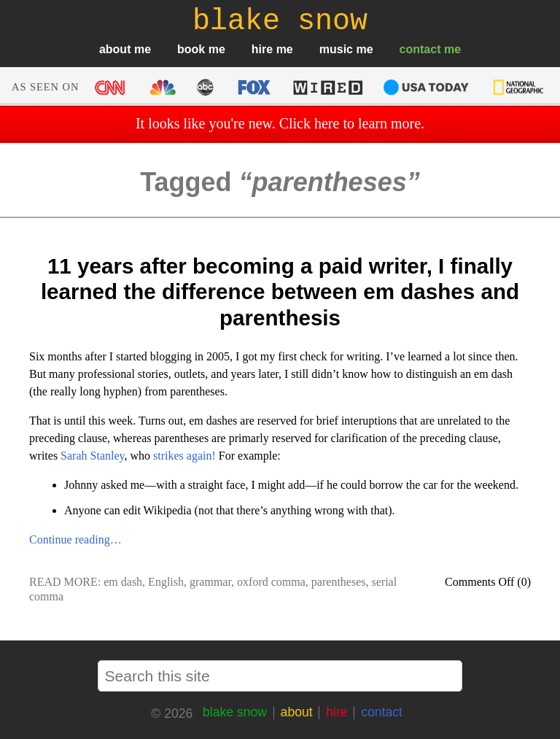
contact (420, 49)
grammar (210, 582)
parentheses (339, 582)
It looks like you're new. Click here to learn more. (280, 123)
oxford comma (271, 582)
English (166, 582)
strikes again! (184, 456)
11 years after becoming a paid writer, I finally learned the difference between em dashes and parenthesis (280, 292)
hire (262, 49)
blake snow (235, 712)
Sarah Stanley (92, 456)
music (336, 49)
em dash (123, 582)
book (191, 49)
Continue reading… (75, 539)
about (115, 49)
